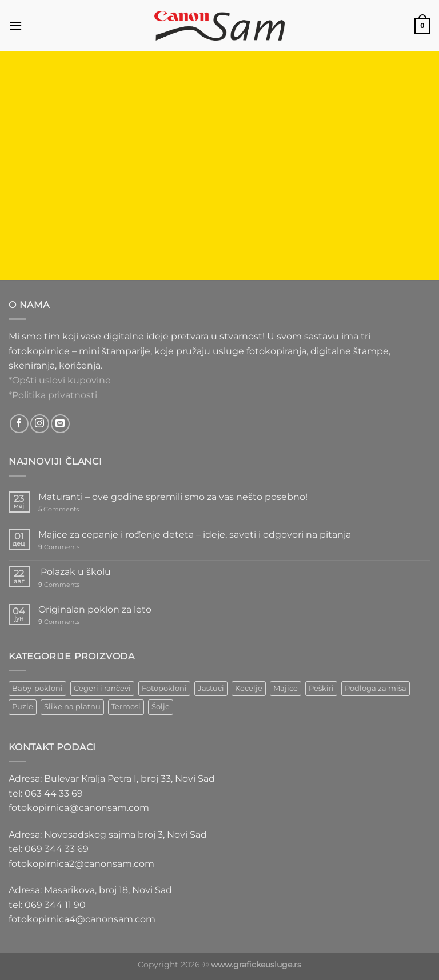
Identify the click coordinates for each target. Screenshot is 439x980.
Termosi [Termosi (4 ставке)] (126, 707)
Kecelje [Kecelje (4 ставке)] (249, 688)
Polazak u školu (75, 572)
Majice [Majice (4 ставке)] (286, 688)
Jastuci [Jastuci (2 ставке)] (211, 688)
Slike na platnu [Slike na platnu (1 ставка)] (72, 707)
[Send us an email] (60, 424)
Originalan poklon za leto (95, 609)
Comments (59, 509)
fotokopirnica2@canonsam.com (81, 864)
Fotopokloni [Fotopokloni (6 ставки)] (164, 688)
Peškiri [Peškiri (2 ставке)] (321, 688)
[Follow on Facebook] (19, 424)
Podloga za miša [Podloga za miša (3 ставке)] (376, 688)
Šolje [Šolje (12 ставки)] (161, 707)
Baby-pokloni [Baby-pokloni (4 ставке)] (37, 688)
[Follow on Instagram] (40, 424)
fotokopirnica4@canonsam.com (82, 919)
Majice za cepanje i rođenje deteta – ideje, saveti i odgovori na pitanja (195, 535)
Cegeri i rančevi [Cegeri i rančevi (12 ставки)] (102, 688)
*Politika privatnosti (53, 395)
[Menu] (15, 25)
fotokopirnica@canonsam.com (79, 808)
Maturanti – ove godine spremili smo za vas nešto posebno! (173, 497)
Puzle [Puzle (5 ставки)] (23, 707)
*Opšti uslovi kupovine (60, 380)
